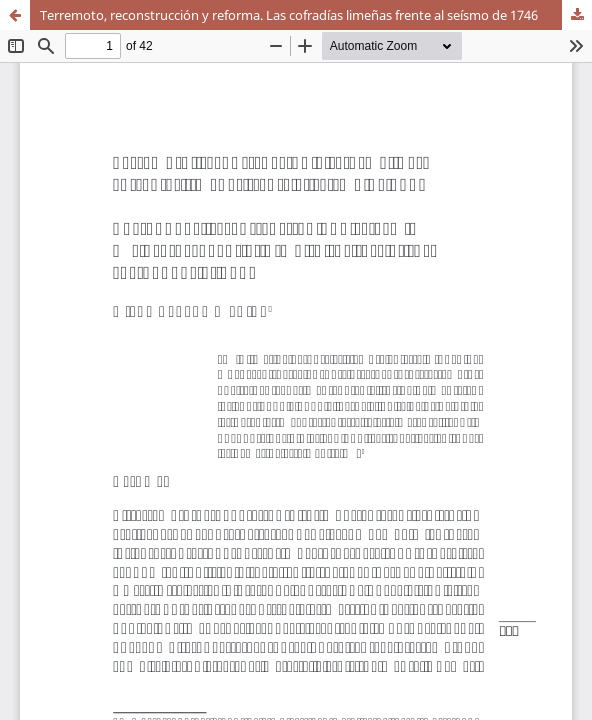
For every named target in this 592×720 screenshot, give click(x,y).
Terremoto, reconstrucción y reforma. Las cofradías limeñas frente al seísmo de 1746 (289, 15)
